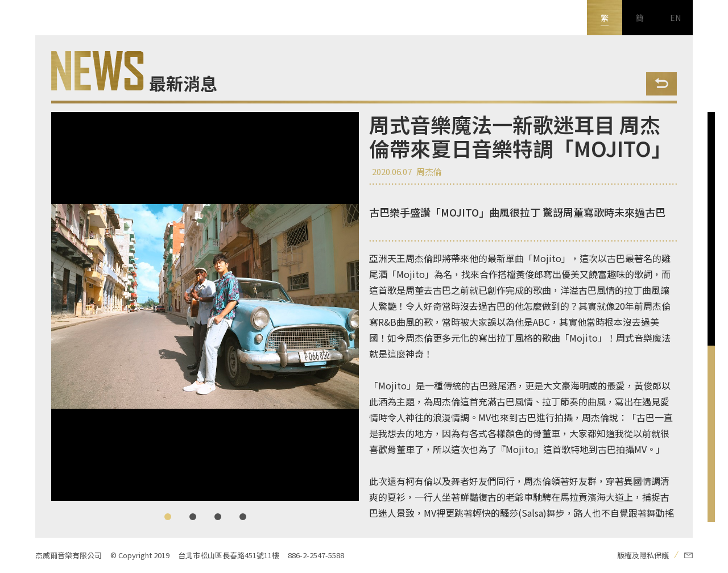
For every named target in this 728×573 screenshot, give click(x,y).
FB (18, 450)
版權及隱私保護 (643, 555)
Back (661, 84)
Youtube (18, 485)
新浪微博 (18, 520)
